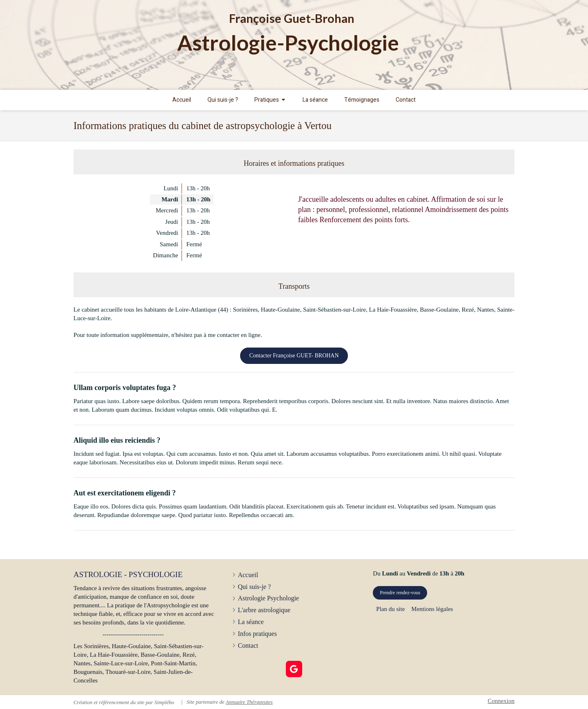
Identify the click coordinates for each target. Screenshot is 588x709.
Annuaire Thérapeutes (249, 702)
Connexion (501, 701)
